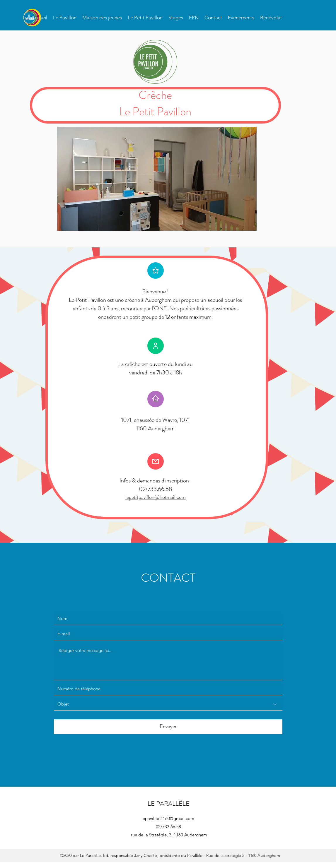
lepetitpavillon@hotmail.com (156, 497)
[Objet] (168, 704)
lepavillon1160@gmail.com (168, 818)
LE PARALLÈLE (169, 803)
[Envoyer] (168, 727)
